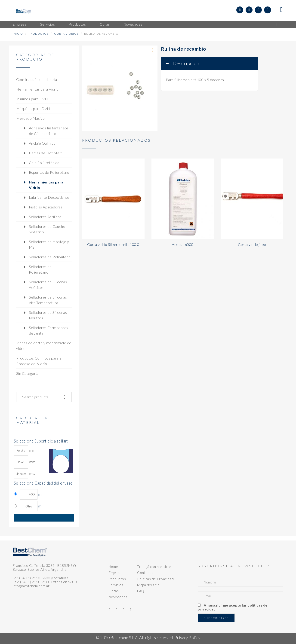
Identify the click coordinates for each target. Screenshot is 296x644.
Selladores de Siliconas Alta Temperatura (48, 300)
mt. (24, 474)
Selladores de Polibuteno (50, 257)
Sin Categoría (27, 373)
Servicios (116, 585)
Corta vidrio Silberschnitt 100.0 (113, 244)
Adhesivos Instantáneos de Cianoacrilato (49, 131)
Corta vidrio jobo (252, 244)
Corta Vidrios (66, 34)
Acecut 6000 (183, 244)
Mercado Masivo (30, 118)
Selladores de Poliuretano (40, 269)
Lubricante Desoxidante (49, 197)
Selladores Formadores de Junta (48, 330)
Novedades (118, 597)
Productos (39, 34)
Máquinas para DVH (33, 108)
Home (113, 567)
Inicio (18, 34)
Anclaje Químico (42, 143)
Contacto (145, 573)
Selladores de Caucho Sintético (47, 229)
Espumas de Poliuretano (49, 172)
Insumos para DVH (32, 99)
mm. (25, 450)
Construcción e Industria (37, 79)
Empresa (116, 573)
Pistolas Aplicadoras (46, 207)
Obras (114, 591)
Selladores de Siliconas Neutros (48, 315)
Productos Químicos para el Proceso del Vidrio (39, 361)
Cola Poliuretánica (44, 163)
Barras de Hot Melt (45, 153)
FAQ (141, 591)
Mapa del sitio (148, 585)
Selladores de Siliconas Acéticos (48, 285)
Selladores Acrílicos (45, 217)
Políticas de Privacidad (155, 579)
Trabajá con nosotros (154, 567)
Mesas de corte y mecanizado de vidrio (44, 346)
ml (31, 494)
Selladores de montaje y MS (49, 244)
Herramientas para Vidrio (37, 89)
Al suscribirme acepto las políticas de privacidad (233, 607)
